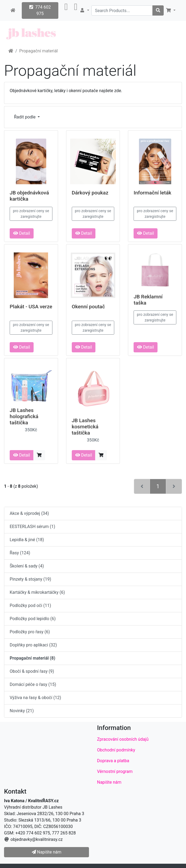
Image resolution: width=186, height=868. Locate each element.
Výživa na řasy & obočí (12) (35, 698)
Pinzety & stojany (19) (30, 579)
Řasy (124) (20, 553)
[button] (66, 10)
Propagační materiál (39, 51)
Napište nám (109, 782)
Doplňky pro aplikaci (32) (33, 645)
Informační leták (152, 193)
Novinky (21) (22, 711)
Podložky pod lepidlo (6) (33, 619)
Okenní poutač (88, 307)
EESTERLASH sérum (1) (32, 527)
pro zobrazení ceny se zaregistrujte (31, 214)
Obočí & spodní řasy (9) (32, 671)
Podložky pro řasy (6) (30, 632)
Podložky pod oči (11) (30, 605)
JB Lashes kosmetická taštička (85, 427)
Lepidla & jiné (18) (27, 540)
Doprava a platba (113, 761)
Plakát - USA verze (31, 307)
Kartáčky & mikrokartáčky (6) (37, 592)
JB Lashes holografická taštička (24, 416)
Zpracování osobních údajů (123, 739)
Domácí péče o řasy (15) (33, 684)
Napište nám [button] (46, 852)
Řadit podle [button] (25, 117)
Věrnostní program (115, 771)
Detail (22, 233)
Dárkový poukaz (90, 193)
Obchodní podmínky (116, 750)
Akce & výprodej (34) (29, 513)
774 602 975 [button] (40, 10)
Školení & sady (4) (27, 566)
